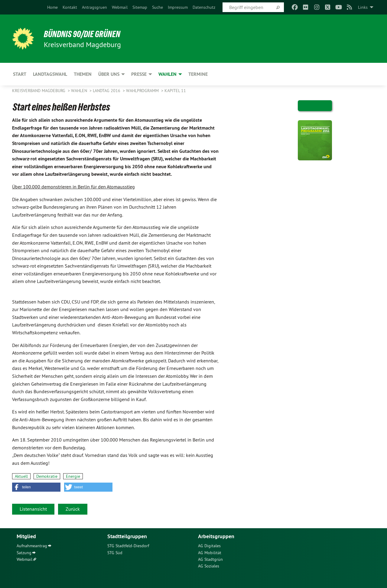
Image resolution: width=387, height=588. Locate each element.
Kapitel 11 (175, 91)
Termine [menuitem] (198, 74)
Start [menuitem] (20, 74)
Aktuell (21, 476)
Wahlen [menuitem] (167, 74)
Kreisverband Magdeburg (39, 91)
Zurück (73, 509)
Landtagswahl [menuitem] (50, 74)
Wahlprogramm (143, 91)
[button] (36, 487)
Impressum (178, 7)
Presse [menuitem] (139, 74)
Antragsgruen (94, 7)
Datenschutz (204, 7)
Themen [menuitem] (83, 74)
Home (52, 7)
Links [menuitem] (363, 7)
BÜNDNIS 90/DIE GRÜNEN (87, 34)
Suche (158, 7)
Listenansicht (33, 509)
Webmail (120, 7)
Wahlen (80, 91)
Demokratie (47, 476)
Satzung (24, 553)
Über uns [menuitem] (109, 74)
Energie (73, 476)
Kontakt (70, 7)
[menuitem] (52, 7)
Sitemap (140, 7)
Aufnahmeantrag (32, 546)
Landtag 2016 (107, 91)
